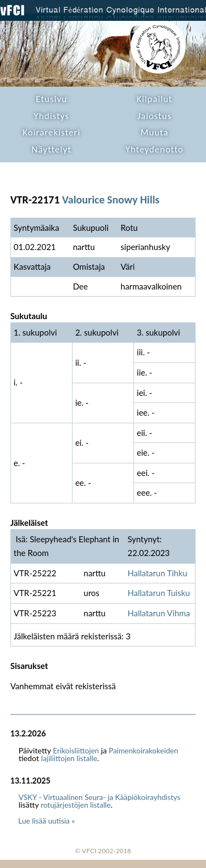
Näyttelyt (52, 149)
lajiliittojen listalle (69, 758)
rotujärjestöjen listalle (76, 805)
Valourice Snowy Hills (111, 200)
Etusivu (51, 99)
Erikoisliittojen (76, 751)
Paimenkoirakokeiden (143, 751)
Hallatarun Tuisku (159, 593)
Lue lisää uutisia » (46, 821)
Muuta (155, 132)
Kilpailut (155, 99)
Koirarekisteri (51, 132)
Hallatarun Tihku (157, 573)
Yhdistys (52, 116)
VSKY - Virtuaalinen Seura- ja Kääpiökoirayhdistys (100, 797)
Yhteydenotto (154, 149)
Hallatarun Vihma (159, 613)
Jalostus (154, 116)
